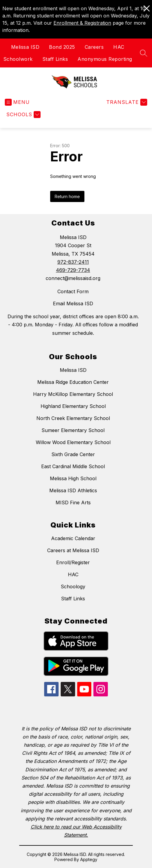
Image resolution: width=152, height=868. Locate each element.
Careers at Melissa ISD (73, 550)
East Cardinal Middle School (73, 466)
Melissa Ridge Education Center (73, 382)
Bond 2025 (62, 47)
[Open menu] (17, 102)
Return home (67, 196)
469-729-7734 (73, 270)
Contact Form (73, 291)
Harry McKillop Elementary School (73, 394)
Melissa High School (73, 478)
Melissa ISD (25, 47)
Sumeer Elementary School (73, 430)
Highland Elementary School (73, 406)
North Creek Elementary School (73, 418)
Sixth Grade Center (73, 454)
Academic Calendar (73, 538)
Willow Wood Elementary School (73, 442)
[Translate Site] (126, 102)
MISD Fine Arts (73, 502)
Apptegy (89, 859)
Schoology (73, 586)
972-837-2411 (73, 262)
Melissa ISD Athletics (73, 490)
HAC (119, 47)
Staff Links (55, 59)
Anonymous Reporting (105, 59)
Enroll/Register (73, 562)
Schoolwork (18, 59)
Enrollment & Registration (82, 23)
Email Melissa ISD (73, 303)
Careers (94, 47)
